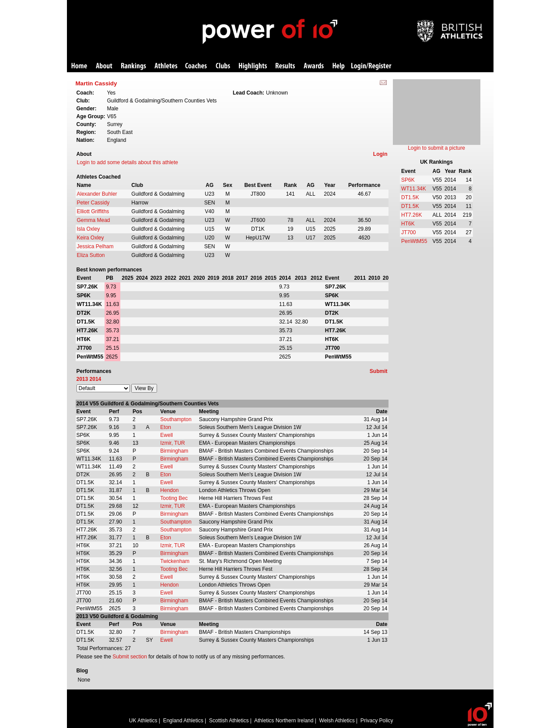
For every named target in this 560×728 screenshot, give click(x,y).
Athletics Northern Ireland (284, 721)
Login (380, 154)
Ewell (166, 435)
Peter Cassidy (93, 203)
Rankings (134, 66)
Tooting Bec (174, 498)
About (104, 66)
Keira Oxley (91, 238)
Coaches (196, 66)
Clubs (223, 66)
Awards (314, 66)
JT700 (408, 232)
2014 (96, 379)
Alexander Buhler (97, 194)
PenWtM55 (414, 241)
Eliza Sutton (91, 255)
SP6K (408, 180)
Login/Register (371, 66)
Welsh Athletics (337, 721)
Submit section (130, 657)
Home (79, 66)
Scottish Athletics (229, 721)
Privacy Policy (377, 721)
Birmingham (174, 451)
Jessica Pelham (95, 246)
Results (285, 66)
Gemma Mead (94, 220)
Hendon (169, 490)
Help (339, 66)
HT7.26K (411, 215)
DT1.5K (410, 197)
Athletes (166, 66)
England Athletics (183, 721)
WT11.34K (414, 189)
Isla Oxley (89, 229)
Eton (166, 427)
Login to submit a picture (436, 148)
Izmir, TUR (172, 443)
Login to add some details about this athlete (128, 162)
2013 (82, 379)
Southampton (176, 419)
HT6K (408, 224)
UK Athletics (143, 721)
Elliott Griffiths (93, 211)
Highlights (253, 66)
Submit (379, 371)
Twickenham (175, 561)
